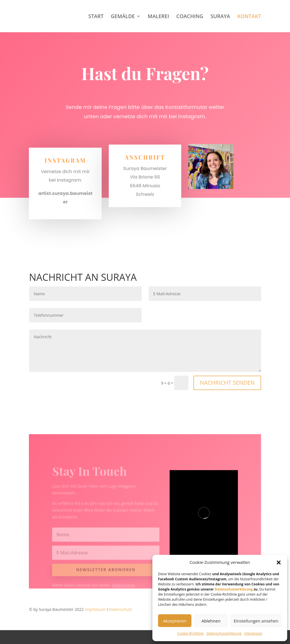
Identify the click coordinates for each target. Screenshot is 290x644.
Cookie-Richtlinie (190, 633)
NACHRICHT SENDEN (227, 383)
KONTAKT (249, 17)
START (96, 17)
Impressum (253, 633)
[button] (279, 562)
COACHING (190, 17)
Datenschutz (121, 609)
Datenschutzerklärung (234, 589)
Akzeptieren (175, 621)
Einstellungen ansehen (256, 621)
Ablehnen (211, 621)
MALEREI (158, 17)
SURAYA (220, 17)
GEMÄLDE (123, 17)
